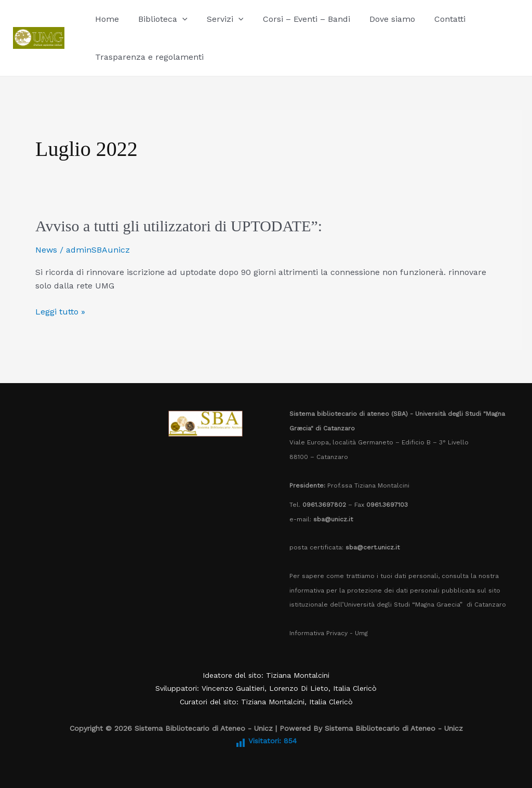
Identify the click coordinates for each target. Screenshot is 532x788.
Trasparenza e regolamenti (148, 57)
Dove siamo (380, 19)
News (46, 250)
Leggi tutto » (60, 311)
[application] (178, 19)
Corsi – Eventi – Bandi (297, 19)
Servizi (218, 19)
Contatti (435, 19)
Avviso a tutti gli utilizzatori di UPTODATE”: (181, 226)
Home (105, 19)
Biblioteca (159, 19)
